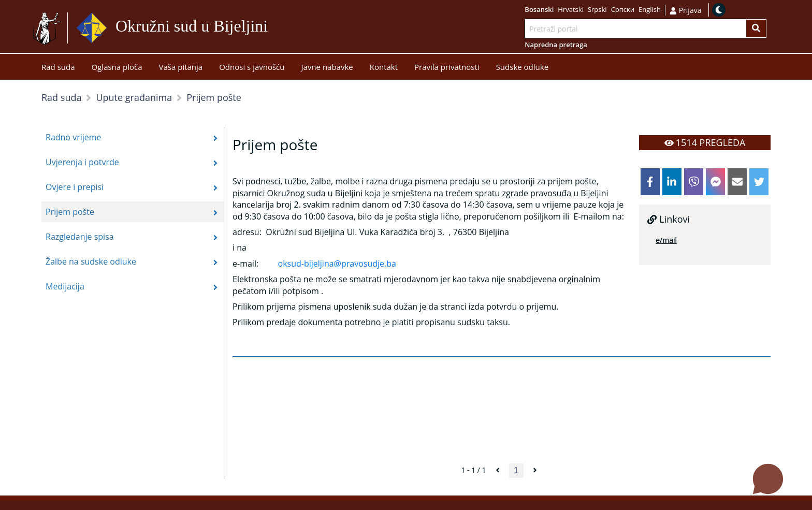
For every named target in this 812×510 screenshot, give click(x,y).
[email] (737, 182)
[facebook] (650, 182)
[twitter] (759, 182)
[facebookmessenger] (715, 182)
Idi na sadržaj (293, 28)
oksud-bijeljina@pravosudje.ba (337, 264)
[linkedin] (672, 182)
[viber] (694, 182)
